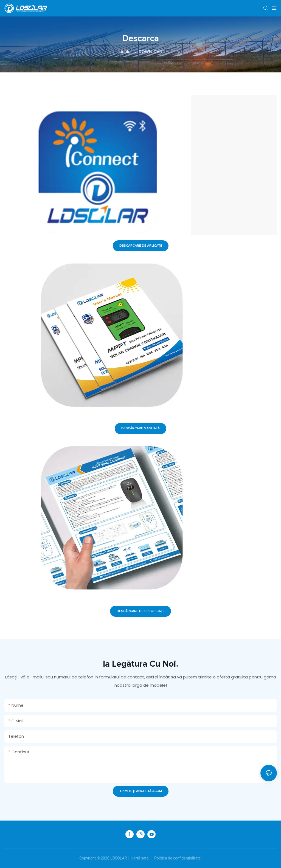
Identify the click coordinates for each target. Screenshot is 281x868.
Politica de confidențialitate (178, 858)
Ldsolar (125, 51)
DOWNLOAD (151, 51)
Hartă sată (139, 858)
